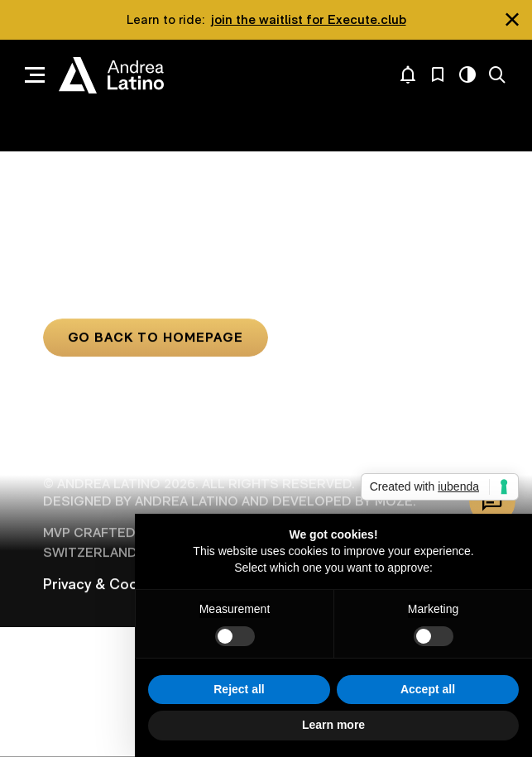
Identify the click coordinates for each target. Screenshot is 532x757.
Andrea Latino (111, 75)
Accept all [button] (428, 689)
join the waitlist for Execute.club (309, 19)
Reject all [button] (239, 689)
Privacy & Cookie (100, 585)
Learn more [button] (333, 725)
